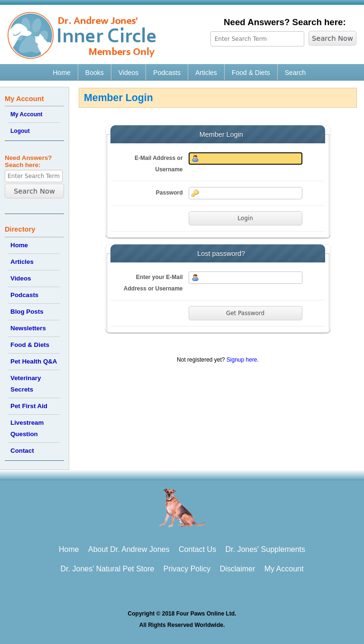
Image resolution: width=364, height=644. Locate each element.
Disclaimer (238, 569)
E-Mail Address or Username (159, 164)
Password (169, 193)
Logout (20, 131)
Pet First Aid (29, 406)
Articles (206, 73)
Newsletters (28, 328)
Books (95, 73)
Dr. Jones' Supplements (265, 549)
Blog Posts (27, 312)
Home (62, 73)
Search (295, 73)
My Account (27, 114)
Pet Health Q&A (34, 361)
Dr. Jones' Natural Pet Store (108, 569)
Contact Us (197, 549)
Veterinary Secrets (26, 384)
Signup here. (243, 360)
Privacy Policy (187, 569)
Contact (22, 451)
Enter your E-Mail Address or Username (153, 283)
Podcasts (167, 73)
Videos (129, 73)
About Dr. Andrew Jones (129, 549)
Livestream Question (27, 428)
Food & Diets (251, 73)
